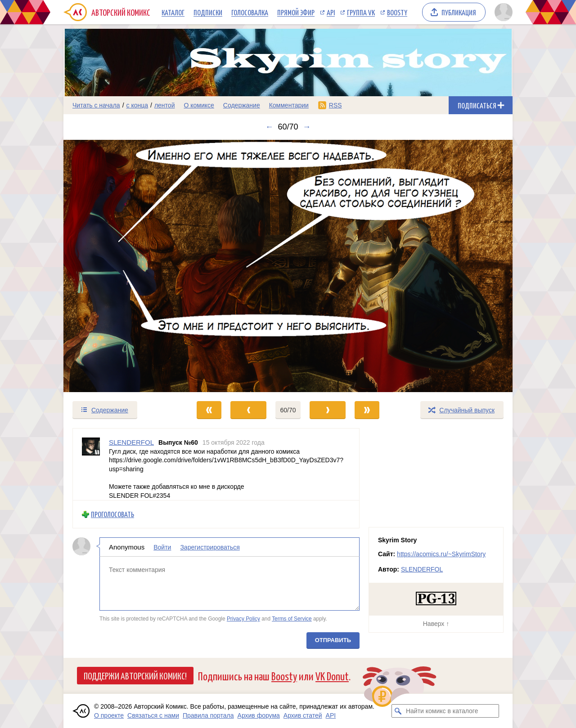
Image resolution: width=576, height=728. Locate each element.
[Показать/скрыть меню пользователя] (502, 12)
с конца (137, 105)
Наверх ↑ (436, 624)
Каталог (173, 12)
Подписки (208, 12)
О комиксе (199, 105)
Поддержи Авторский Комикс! (135, 675)
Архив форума (259, 715)
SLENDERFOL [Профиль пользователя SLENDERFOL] (131, 442)
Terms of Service (292, 619)
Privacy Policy (243, 619)
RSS (335, 105)
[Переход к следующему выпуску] (288, 266)
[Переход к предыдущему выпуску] (120, 266)
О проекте (109, 715)
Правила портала (208, 715)
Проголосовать (112, 514)
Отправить (333, 640)
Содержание (242, 105)
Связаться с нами (153, 715)
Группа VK (361, 12)
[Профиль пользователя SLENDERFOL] (91, 464)
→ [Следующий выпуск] (307, 127)
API (331, 12)
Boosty (397, 12)
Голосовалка (250, 12)
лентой (165, 105)
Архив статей (303, 715)
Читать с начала (96, 105)
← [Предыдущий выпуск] (269, 127)
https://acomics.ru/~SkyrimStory (441, 554)
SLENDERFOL (422, 569)
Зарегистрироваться (210, 547)
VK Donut (332, 676)
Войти (162, 547)
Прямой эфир (296, 12)
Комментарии (289, 105)
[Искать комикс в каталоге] (398, 711)
